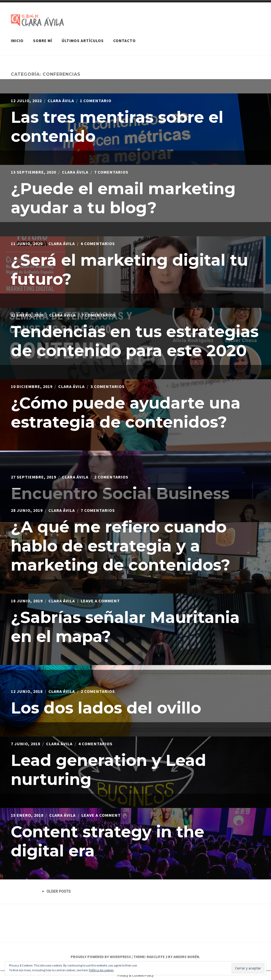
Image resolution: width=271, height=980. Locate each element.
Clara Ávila (61, 101)
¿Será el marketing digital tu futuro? (129, 270)
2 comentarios (111, 477)
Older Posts (56, 891)
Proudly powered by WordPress (101, 957)
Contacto (125, 41)
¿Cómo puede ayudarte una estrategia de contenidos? (126, 412)
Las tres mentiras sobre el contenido (117, 127)
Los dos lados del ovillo (106, 708)
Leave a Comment (100, 601)
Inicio (17, 41)
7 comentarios (111, 172)
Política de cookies (101, 970)
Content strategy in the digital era (108, 841)
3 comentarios (108, 386)
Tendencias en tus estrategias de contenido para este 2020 (135, 341)
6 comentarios (98, 243)
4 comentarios (95, 744)
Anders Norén (186, 957)
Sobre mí (43, 41)
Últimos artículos (83, 41)
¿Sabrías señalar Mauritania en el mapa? (125, 627)
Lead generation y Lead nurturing (109, 770)
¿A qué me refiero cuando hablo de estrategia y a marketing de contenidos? (121, 546)
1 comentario (96, 101)
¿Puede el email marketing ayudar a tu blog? (123, 198)
